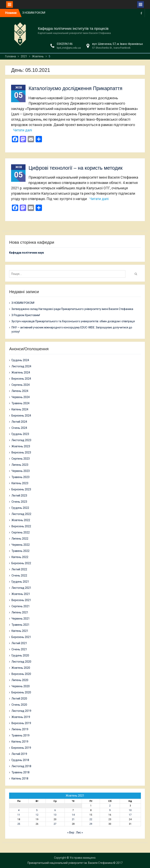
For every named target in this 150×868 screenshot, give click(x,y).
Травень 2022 (20, 551)
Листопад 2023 (21, 440)
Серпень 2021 (21, 606)
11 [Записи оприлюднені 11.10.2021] (19, 815)
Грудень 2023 (20, 434)
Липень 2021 (20, 612)
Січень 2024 (19, 428)
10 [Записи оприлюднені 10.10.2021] (130, 810)
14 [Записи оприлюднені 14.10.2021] (73, 815)
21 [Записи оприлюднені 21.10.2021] (73, 819)
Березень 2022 (21, 563)
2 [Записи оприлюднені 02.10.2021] (110, 806)
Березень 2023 (21, 489)
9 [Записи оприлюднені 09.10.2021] (110, 810)
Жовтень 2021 (21, 594)
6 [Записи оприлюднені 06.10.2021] (55, 810)
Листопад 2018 (21, 766)
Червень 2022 (21, 545)
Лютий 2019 (19, 754)
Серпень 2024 (21, 385)
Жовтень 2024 (21, 372)
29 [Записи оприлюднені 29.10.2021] (91, 824)
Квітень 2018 (20, 779)
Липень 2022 (20, 539)
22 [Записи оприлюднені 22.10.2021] (91, 819)
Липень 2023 (20, 465)
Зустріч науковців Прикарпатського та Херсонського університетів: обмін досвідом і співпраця (73, 321)
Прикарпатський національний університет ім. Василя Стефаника (70, 863)
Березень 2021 (21, 637)
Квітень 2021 (20, 631)
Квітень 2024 (20, 409)
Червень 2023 (21, 471)
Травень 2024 (20, 403)
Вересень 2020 (21, 674)
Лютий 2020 (19, 699)
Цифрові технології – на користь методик (75, 168)
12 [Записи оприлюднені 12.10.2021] (37, 815)
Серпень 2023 (21, 459)
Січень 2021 (19, 649)
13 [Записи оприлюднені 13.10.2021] (55, 815)
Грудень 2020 (20, 655)
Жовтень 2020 (21, 668)
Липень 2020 (20, 680)
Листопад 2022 (21, 514)
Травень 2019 (20, 735)
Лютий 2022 (19, 569)
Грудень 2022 (20, 508)
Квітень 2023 (20, 483)
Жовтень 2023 (21, 446)
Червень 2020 (21, 686)
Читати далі (23, 130)
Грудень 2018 (20, 760)
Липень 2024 (20, 391)
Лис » (79, 832)
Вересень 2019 (21, 723)
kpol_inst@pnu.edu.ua (69, 48)
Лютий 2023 (19, 496)
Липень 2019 (20, 729)
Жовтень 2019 (21, 717)
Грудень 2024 (20, 360)
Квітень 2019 (20, 742)
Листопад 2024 (21, 366)
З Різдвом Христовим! (26, 315)
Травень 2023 (20, 477)
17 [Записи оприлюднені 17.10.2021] (130, 815)
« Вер (71, 832)
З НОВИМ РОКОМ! (34, 13)
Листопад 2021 (21, 588)
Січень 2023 (19, 502)
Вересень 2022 (21, 526)
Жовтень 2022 (21, 520)
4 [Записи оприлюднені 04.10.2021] (19, 810)
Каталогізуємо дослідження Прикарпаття (75, 88)
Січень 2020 (19, 705)
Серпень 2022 (21, 532)
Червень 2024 (21, 397)
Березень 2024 (21, 416)
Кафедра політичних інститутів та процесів (73, 29)
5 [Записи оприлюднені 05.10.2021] (37, 810)
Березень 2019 (21, 748)
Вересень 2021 (21, 600)
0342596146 (65, 44)
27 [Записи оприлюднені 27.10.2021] (55, 824)
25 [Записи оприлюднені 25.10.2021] (19, 824)
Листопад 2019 (21, 711)
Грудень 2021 (20, 582)
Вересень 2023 (21, 452)
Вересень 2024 (21, 379)
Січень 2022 (19, 575)
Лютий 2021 (19, 643)
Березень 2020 (21, 692)
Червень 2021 (21, 619)
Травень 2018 (20, 772)
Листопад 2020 (21, 662)
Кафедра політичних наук (27, 253)
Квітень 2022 (20, 557)
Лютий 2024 (19, 422)
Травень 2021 (20, 625)
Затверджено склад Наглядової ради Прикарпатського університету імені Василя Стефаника (72, 309)
